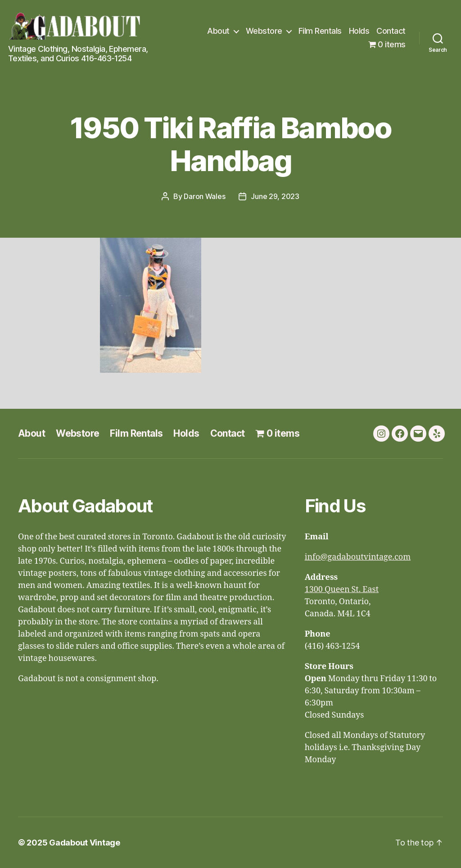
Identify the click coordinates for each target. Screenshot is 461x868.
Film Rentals (320, 31)
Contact (391, 31)
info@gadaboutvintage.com (358, 557)
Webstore (264, 31)
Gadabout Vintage (85, 843)
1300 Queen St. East (342, 590)
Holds (359, 31)
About (218, 31)
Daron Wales (204, 196)
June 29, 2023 (275, 196)
